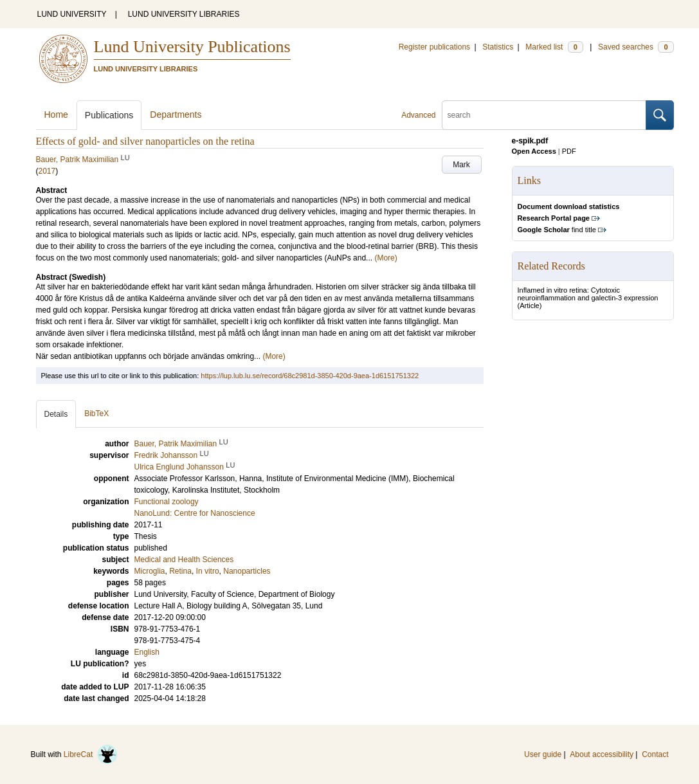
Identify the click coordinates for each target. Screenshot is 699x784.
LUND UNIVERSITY (72, 14)
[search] (544, 115)
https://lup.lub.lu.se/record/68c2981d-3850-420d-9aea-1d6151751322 (310, 376)
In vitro (208, 571)
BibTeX (96, 414)
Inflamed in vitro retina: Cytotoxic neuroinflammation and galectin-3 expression (588, 294)
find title (557, 230)
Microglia (150, 571)
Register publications (434, 47)
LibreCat (91, 754)
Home (56, 114)
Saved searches (636, 47)
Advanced (418, 115)
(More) (386, 258)
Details (56, 414)
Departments (176, 114)
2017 (47, 171)
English (147, 652)
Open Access (534, 151)
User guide (543, 754)
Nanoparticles (247, 571)
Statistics (498, 47)
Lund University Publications (192, 47)
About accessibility (602, 754)
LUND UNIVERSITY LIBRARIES (184, 14)
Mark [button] (461, 165)
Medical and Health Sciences (184, 560)
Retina (180, 571)
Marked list (554, 47)
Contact (655, 754)
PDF (569, 151)
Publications (109, 115)
